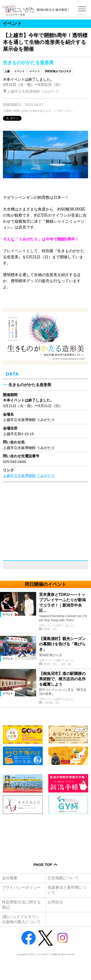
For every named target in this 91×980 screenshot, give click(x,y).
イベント (19, 71)
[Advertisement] (45, 835)
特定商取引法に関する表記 (21, 905)
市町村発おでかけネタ (58, 71)
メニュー (82, 14)
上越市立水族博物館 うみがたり (29, 475)
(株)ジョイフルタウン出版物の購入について (21, 919)
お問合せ (55, 902)
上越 (7, 71)
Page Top (43, 865)
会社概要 (10, 878)
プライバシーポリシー (21, 887)
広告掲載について (63, 878)
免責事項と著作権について (67, 890)
